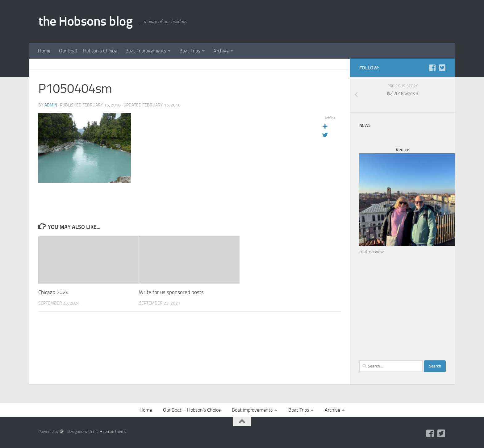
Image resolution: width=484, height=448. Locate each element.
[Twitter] (442, 68)
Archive (221, 51)
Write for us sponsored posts (171, 292)
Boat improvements (146, 51)
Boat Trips (190, 51)
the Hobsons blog (85, 21)
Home (44, 51)
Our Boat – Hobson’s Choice (88, 51)
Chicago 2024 (54, 292)
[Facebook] (432, 68)
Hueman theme (113, 431)
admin (51, 105)
